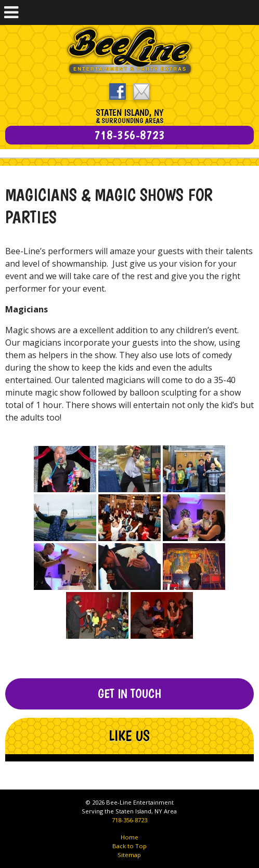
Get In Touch (129, 694)
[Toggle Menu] (11, 12)
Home (129, 837)
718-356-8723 (129, 820)
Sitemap (129, 855)
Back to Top (129, 846)
